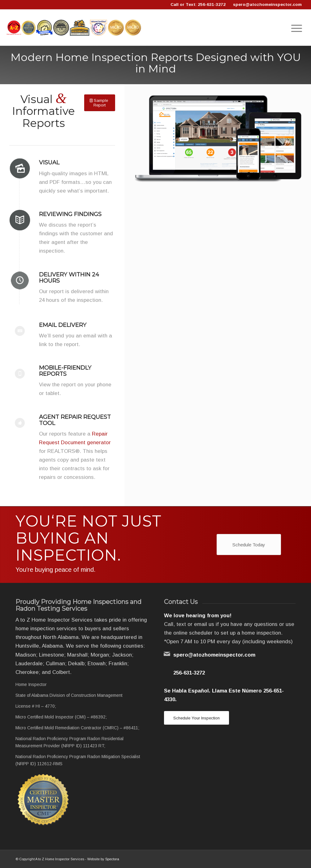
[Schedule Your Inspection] (197, 718)
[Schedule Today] (249, 545)
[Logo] (74, 28)
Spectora (112, 859)
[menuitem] (297, 28)
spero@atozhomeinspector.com (267, 4)
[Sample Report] (100, 103)
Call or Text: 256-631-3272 (198, 4)
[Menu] (297, 28)
